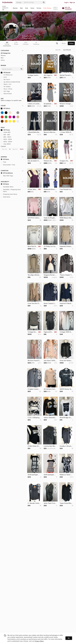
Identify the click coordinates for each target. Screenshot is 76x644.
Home (32, 8)
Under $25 (6, 132)
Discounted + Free (8, 165)
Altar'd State (6, 94)
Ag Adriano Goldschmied (10, 82)
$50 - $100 (6, 137)
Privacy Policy (39, 641)
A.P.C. (4, 77)
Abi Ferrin (5, 80)
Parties (39, 8)
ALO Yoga (5, 91)
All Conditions (7, 173)
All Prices (5, 130)
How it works (56, 8)
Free (3, 162)
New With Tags (7, 176)
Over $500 (6, 144)
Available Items (7, 187)
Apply (22, 149)
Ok (69, 638)
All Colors (5, 108)
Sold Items (6, 197)
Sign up (72, 2)
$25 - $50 (5, 135)
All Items (5, 159)
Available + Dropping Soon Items (11, 190)
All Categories (6, 53)
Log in (66, 2)
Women (15, 8)
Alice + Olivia (6, 89)
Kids (27, 8)
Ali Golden (6, 87)
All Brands (6, 73)
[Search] (33, 2)
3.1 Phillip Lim (7, 75)
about (64, 43)
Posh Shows (47, 8)
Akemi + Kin (6, 84)
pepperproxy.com (30, 38)
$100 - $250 (6, 139)
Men (21, 8)
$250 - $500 (6, 142)
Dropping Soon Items (9, 194)
